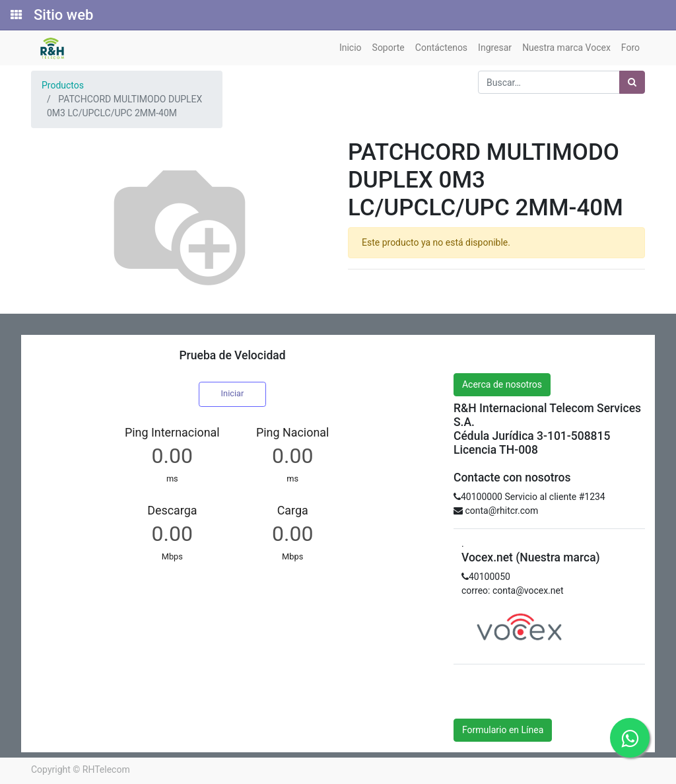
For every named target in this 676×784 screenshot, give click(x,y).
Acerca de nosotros (502, 384)
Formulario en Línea (503, 730)
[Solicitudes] (15, 15)
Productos (63, 85)
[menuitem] (351, 48)
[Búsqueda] (632, 82)
